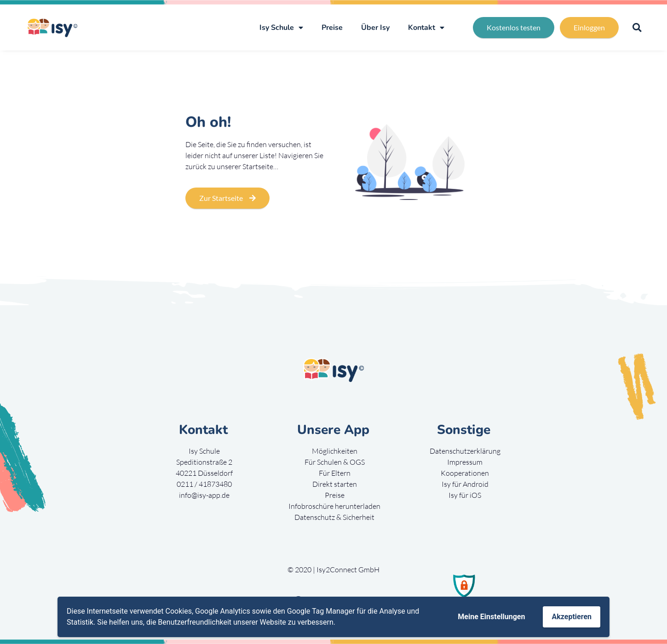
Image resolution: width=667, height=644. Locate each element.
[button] (637, 28)
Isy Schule (281, 28)
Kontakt (426, 28)
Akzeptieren (572, 617)
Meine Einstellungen (491, 617)
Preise (332, 28)
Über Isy (375, 28)
